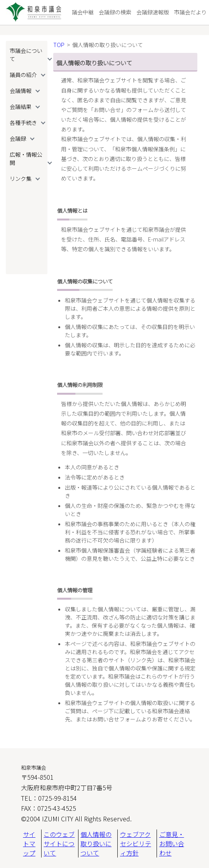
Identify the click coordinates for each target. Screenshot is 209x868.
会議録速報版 (153, 12)
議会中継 (83, 12)
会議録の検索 (115, 12)
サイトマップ (29, 843)
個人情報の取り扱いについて (96, 843)
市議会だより (190, 12)
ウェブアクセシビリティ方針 (136, 843)
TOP (59, 45)
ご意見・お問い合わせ (172, 843)
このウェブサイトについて (59, 843)
